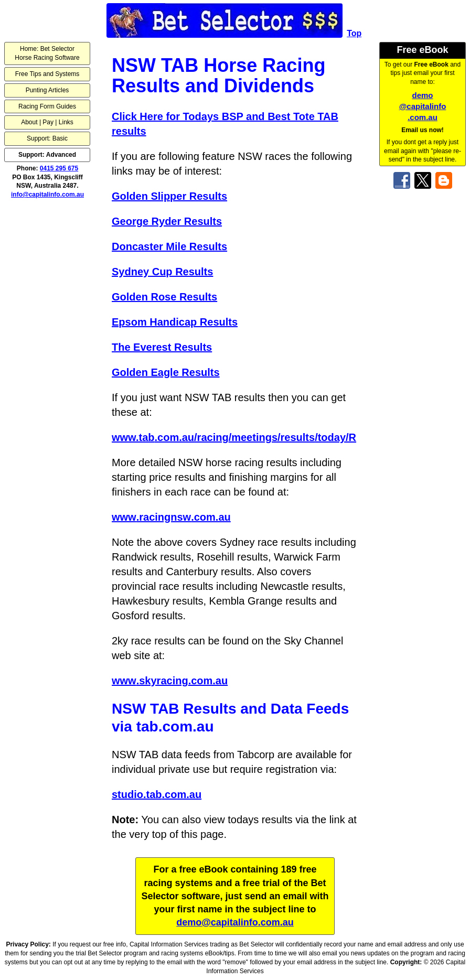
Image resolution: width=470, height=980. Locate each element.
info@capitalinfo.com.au (47, 195)
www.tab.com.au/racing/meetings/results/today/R (234, 437)
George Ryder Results (167, 221)
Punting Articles (47, 90)
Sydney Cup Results (162, 272)
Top (354, 33)
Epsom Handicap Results (175, 322)
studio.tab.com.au (157, 794)
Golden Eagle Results (166, 372)
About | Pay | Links (47, 122)
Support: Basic (47, 138)
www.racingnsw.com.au (171, 517)
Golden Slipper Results (169, 196)
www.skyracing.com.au (170, 681)
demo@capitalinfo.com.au (423, 106)
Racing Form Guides (47, 106)
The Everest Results (162, 347)
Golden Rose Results (164, 297)
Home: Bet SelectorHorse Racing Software (47, 53)
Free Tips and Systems (47, 74)
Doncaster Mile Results (169, 246)
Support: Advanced (47, 155)
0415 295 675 (59, 168)
